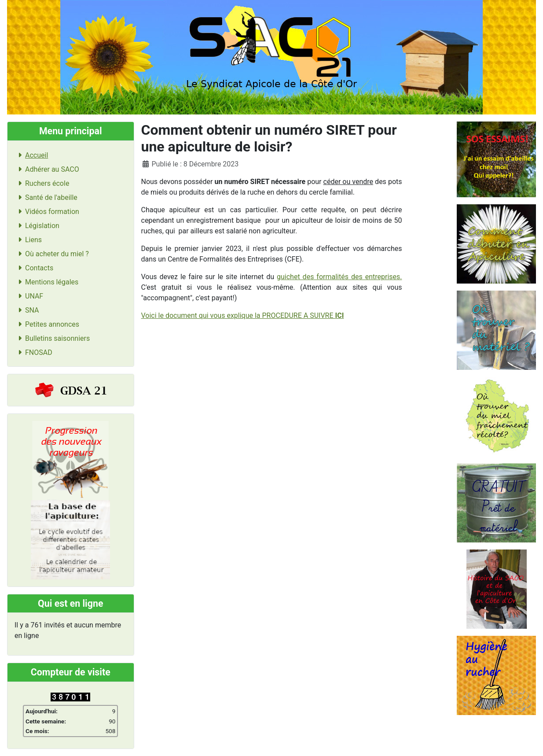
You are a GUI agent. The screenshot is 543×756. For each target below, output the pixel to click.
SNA (27, 310)
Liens (28, 240)
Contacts (34, 268)
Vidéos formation (47, 212)
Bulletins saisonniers (52, 338)
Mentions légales (46, 282)
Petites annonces (47, 324)
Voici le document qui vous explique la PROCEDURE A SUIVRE (243, 315)
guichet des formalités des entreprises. (339, 277)
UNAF (29, 296)
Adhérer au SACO (47, 169)
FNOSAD (33, 352)
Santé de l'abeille (46, 197)
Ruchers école (42, 183)
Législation (37, 226)
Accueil (31, 155)
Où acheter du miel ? (52, 254)
